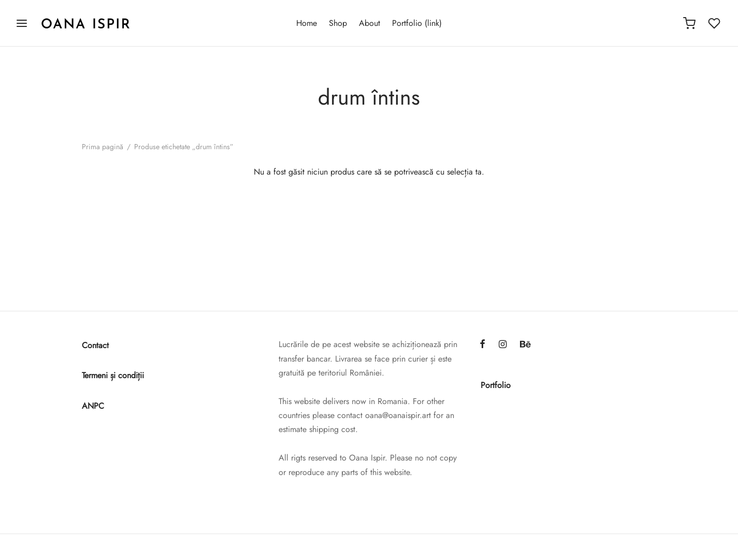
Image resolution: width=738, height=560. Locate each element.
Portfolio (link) (417, 23)
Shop (338, 23)
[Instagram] (503, 345)
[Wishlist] (715, 23)
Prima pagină (103, 147)
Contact (95, 345)
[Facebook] (482, 345)
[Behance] (525, 345)
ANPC (93, 406)
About (370, 23)
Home (307, 23)
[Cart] (689, 23)
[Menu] (22, 23)
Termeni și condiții (113, 375)
